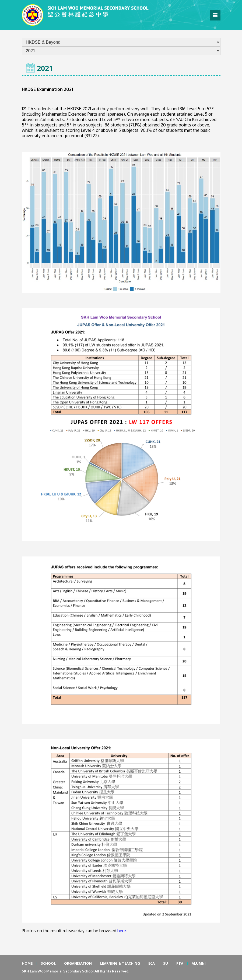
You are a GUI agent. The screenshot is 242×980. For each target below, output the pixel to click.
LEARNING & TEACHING (120, 963)
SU (166, 963)
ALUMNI (199, 963)
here (122, 931)
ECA (152, 963)
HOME (27, 963)
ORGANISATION (78, 963)
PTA (180, 963)
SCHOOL (48, 963)
